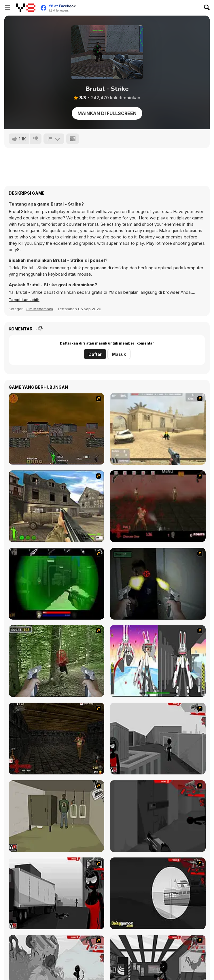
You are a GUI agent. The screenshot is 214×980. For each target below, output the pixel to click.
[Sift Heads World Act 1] (158, 739)
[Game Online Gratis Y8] (26, 8)
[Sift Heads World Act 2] (158, 816)
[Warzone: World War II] (56, 506)
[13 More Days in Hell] (56, 739)
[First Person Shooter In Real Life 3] (158, 584)
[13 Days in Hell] (158, 506)
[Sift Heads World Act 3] (56, 893)
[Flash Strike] (158, 429)
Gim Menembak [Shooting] (39, 309)
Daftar (95, 354)
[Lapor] (54, 139)
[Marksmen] (56, 584)
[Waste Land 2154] (56, 429)
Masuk (119, 354)
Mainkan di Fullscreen (107, 113)
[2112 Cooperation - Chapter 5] (158, 661)
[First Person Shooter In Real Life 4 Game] (56, 661)
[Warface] (56, 816)
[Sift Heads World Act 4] (158, 893)
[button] (24, 300)
